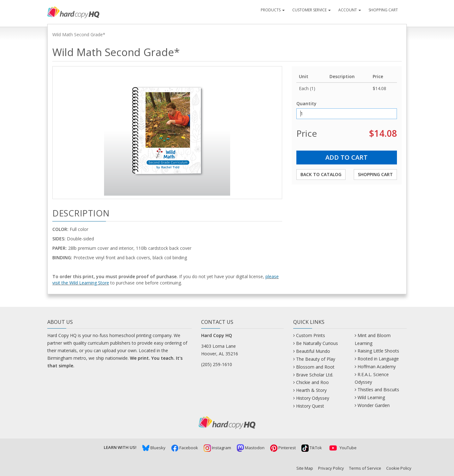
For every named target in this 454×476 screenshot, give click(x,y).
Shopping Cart (383, 10)
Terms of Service (365, 468)
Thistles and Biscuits (378, 390)
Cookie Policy (399, 468)
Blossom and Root (315, 367)
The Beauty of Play (316, 359)
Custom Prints (311, 335)
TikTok (312, 448)
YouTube (342, 448)
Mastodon (251, 448)
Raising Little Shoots (378, 351)
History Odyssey (313, 398)
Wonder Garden (374, 405)
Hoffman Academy (377, 367)
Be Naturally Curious (317, 343)
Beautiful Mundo (313, 351)
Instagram (217, 448)
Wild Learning (371, 397)
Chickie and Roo (312, 382)
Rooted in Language (378, 359)
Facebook (185, 448)
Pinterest (283, 448)
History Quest (310, 406)
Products (273, 10)
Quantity (306, 103)
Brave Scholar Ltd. (315, 375)
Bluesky (154, 448)
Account (350, 10)
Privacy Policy (331, 468)
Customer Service (311, 10)
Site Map (305, 468)
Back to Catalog (321, 174)
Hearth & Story (311, 390)
